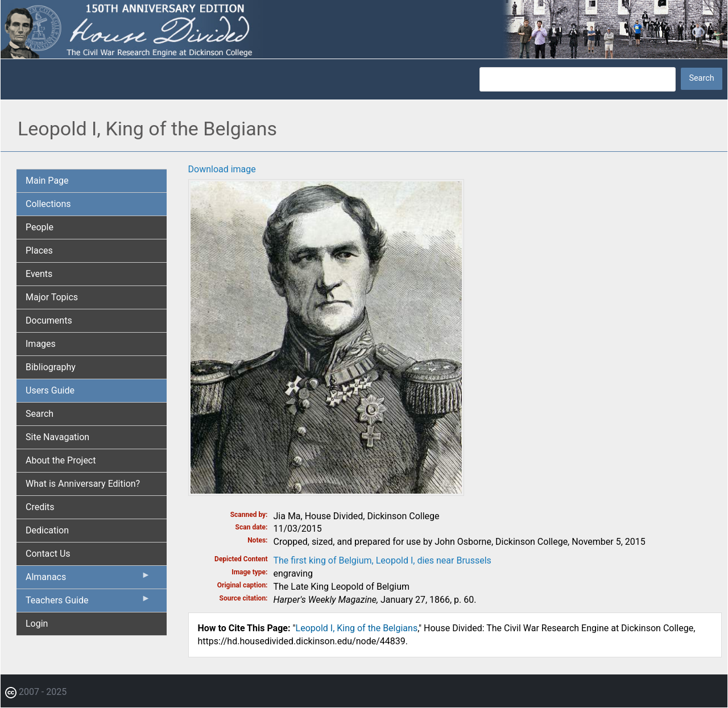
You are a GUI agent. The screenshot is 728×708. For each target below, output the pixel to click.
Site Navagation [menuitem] (57, 437)
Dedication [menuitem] (47, 530)
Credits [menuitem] (40, 507)
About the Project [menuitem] (61, 460)
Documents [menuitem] (49, 320)
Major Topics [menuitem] (52, 297)
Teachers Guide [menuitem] (88, 603)
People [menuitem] (40, 227)
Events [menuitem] (39, 274)
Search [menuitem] (40, 414)
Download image (222, 169)
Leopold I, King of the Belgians (357, 628)
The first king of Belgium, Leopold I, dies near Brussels (382, 560)
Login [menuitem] (37, 624)
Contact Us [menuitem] (48, 554)
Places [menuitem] (39, 251)
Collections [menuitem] (48, 204)
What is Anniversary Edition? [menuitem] (83, 484)
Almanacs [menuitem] (88, 579)
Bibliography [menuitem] (51, 367)
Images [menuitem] (41, 344)
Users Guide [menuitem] (50, 390)
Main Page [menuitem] (47, 181)
